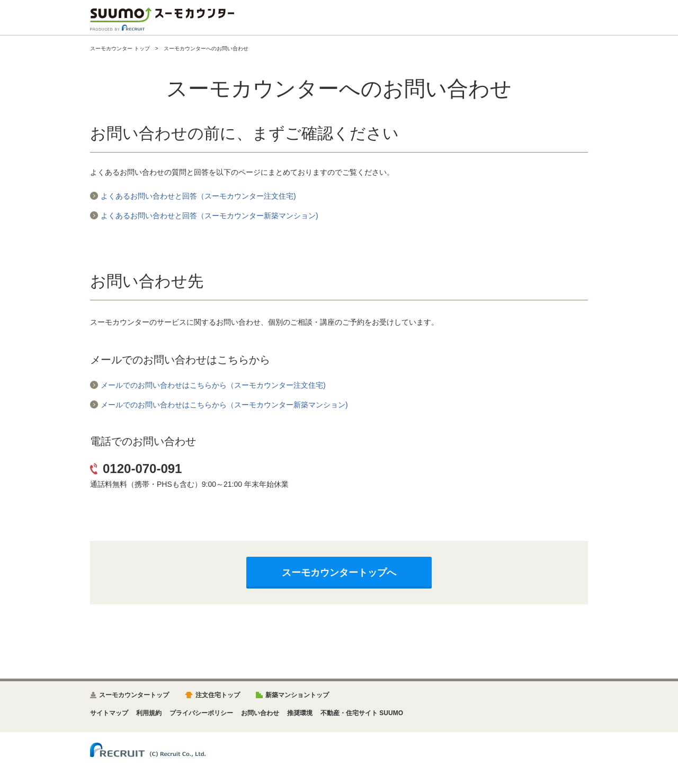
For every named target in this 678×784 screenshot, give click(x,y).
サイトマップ (109, 713)
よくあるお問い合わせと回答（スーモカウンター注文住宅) (198, 196)
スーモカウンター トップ (120, 48)
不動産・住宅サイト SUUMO (362, 713)
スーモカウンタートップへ (339, 573)
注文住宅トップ (218, 695)
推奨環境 (300, 713)
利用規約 (149, 713)
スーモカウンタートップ (134, 695)
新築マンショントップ (297, 695)
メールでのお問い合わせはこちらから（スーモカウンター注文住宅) (213, 385)
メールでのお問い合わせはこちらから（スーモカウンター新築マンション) (224, 404)
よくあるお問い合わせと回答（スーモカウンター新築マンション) (209, 215)
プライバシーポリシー (201, 713)
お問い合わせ (260, 713)
